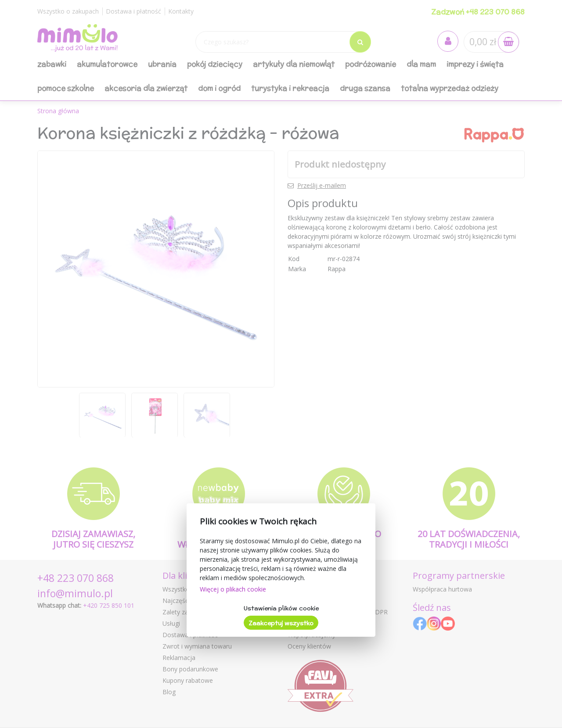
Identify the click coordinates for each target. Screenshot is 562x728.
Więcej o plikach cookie (233, 589)
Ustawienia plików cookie (281, 608)
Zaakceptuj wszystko (281, 623)
